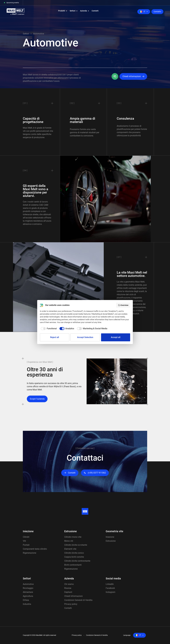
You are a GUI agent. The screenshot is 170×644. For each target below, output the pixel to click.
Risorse (68, 588)
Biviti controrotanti (73, 565)
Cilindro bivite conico (74, 553)
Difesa (26, 600)
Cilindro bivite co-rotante (76, 545)
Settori (73, 11)
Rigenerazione (29, 553)
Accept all (116, 337)
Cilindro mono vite (73, 537)
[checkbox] (48, 329)
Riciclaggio (28, 588)
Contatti (95, 11)
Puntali (26, 545)
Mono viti (69, 541)
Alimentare (28, 592)
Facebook (110, 588)
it (142, 12)
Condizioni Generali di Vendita (78, 600)
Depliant (68, 592)
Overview (123, 305)
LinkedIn (110, 584)
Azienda (84, 11)
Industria (27, 604)
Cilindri (26, 537)
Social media (113, 578)
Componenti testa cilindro (35, 549)
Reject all (55, 337)
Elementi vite (70, 549)
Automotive (28, 584)
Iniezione (28, 531)
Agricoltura (28, 596)
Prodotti (62, 11)
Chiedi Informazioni (73, 596)
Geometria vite (114, 531)
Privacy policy (71, 604)
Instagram (110, 592)
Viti (24, 541)
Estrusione (71, 531)
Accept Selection (85, 337)
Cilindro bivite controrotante (77, 561)
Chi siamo (69, 584)
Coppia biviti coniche (74, 557)
